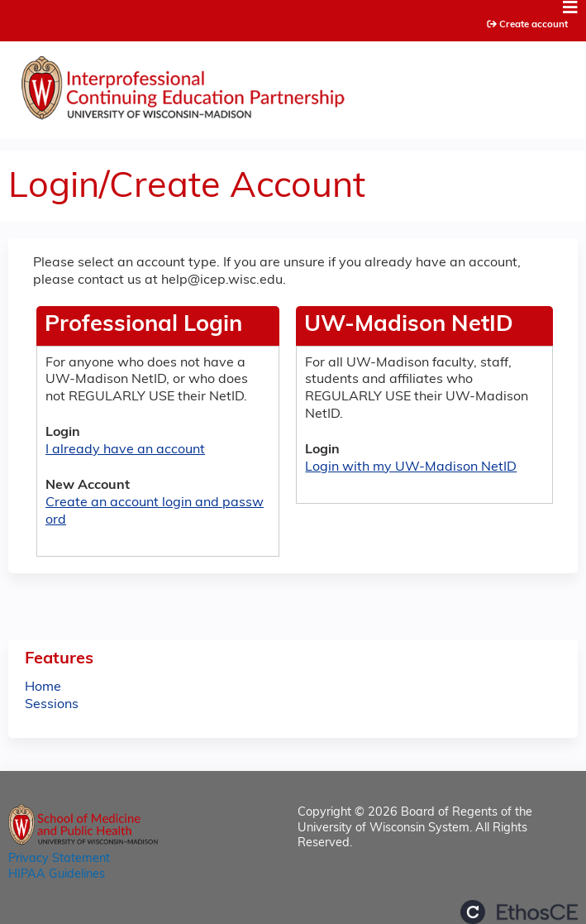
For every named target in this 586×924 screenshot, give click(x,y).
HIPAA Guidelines (57, 875)
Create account (534, 25)
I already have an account (125, 450)
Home (43, 687)
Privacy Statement (59, 859)
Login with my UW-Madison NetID (411, 467)
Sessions (52, 705)
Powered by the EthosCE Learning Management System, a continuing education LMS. (519, 912)
